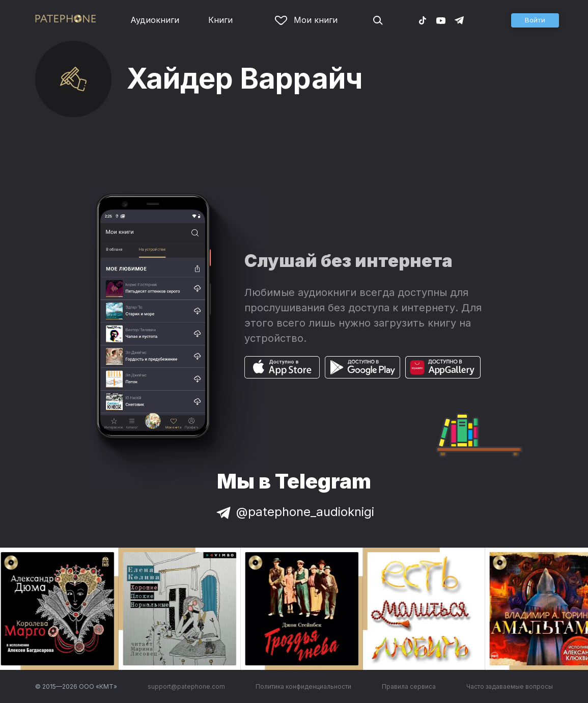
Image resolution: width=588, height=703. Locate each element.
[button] (535, 20)
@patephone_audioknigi (294, 512)
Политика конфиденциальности (303, 686)
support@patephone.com (186, 686)
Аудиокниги (155, 20)
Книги (220, 20)
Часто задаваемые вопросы (510, 686)
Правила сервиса (409, 686)
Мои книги (306, 20)
